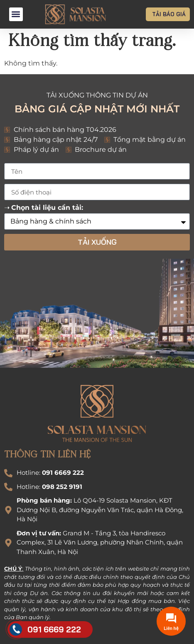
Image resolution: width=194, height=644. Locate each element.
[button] (16, 14)
